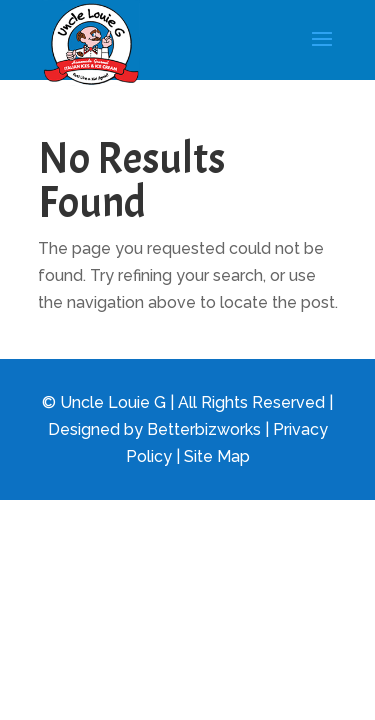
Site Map (217, 456)
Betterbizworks (204, 429)
